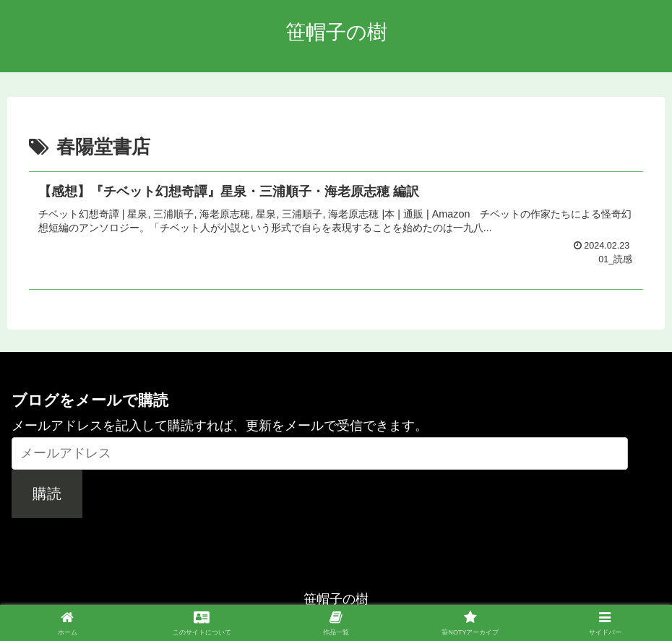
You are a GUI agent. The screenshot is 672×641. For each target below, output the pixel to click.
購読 (47, 494)
